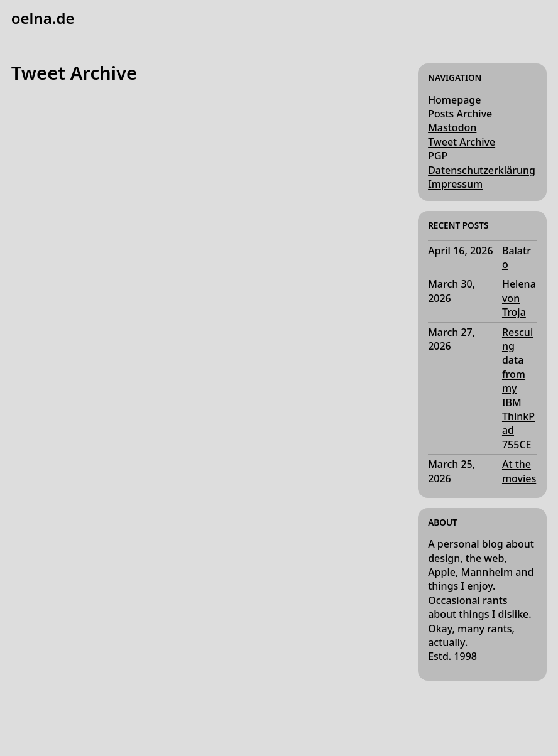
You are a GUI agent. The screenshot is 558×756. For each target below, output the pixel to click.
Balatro (517, 257)
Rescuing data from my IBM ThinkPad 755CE (518, 388)
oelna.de (43, 18)
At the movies (519, 471)
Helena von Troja (519, 298)
